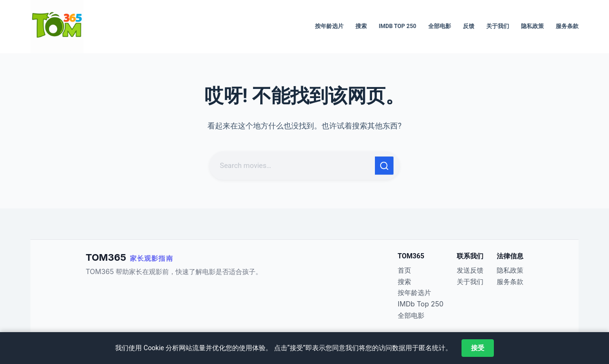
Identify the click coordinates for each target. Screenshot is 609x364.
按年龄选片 (329, 26)
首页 (404, 270)
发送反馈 (470, 270)
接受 (478, 348)
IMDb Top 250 (398, 26)
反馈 (469, 26)
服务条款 (567, 26)
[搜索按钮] (384, 166)
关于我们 (498, 26)
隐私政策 (532, 26)
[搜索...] (293, 166)
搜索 (361, 26)
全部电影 (440, 26)
